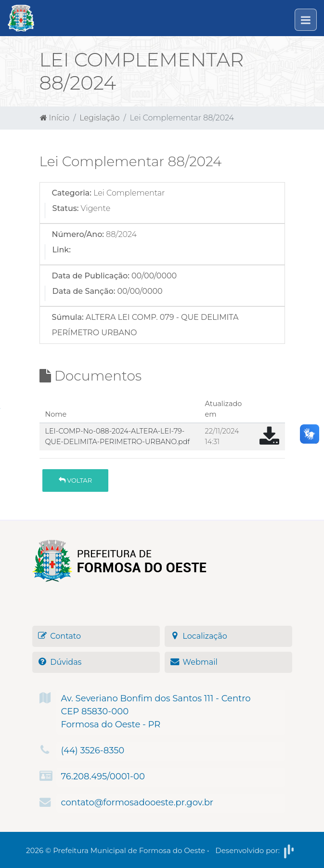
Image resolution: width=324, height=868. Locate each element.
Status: (66, 208)
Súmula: (68, 317)
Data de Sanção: (84, 291)
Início (55, 118)
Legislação (99, 118)
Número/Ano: (78, 234)
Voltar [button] (75, 480)
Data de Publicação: (91, 276)
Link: (62, 250)
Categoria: (72, 193)
